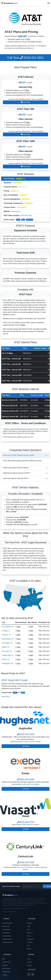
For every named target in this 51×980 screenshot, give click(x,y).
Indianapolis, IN (7, 663)
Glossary (5, 965)
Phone (33, 742)
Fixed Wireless (29, 867)
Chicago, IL (6, 631)
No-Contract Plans (8, 942)
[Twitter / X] (33, 974)
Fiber (18, 220)
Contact (29, 965)
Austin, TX (6, 659)
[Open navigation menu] (48, 3)
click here (30, 437)
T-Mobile (30, 942)
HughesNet (30, 939)
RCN (28, 946)
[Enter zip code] (32, 886)
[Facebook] (29, 974)
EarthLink (30, 923)
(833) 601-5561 (25, 58)
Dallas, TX (6, 647)
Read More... (6, 696)
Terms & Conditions (12, 912)
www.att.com (16, 211)
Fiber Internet (6, 926)
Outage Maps (6, 972)
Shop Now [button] (25, 102)
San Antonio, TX (8, 639)
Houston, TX (6, 635)
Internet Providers (7, 923)
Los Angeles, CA (8, 627)
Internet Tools (6, 962)
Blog (23, 693)
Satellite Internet (7, 939)
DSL (23, 220)
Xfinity (29, 926)
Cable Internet (6, 930)
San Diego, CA (7, 643)
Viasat (29, 936)
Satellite (25, 742)
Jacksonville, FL (8, 655)
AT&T (14, 300)
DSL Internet (6, 933)
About (29, 959)
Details (26, 746)
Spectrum (30, 933)
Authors (29, 962)
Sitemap (5, 975)
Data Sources (6, 968)
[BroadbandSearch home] (9, 3)
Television (30, 220)
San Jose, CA (7, 651)
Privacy (4, 912)
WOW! (29, 949)
